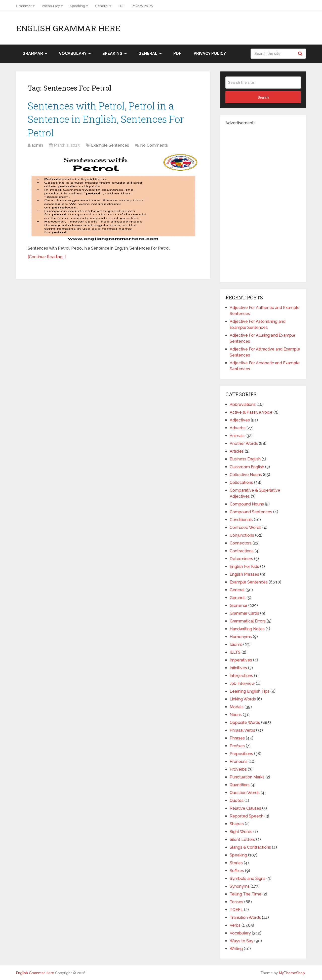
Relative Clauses (245, 808)
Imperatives (241, 660)
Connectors (241, 543)
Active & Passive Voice (251, 412)
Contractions (242, 551)
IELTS (235, 652)
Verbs (235, 925)
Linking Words (243, 699)
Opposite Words (245, 722)
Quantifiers (240, 785)
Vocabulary (51, 6)
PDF (121, 6)
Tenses (236, 902)
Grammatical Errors (248, 621)
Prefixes (237, 746)
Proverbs (238, 769)
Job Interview (242, 683)
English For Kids (244, 566)
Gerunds (238, 598)
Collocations (241, 482)
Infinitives (238, 668)
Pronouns (239, 761)
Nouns (236, 715)
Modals (237, 707)
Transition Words (245, 917)
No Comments (154, 145)
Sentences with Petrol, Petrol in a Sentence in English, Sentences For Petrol (106, 119)
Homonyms (241, 637)
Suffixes (237, 871)
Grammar (24, 6)
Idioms (236, 644)
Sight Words (241, 832)
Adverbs (238, 428)
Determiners (241, 559)
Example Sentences (110, 145)
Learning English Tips (250, 691)
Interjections (241, 676)
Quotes (237, 800)
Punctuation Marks (247, 777)
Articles (237, 451)
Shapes (237, 824)
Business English (245, 459)
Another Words (244, 443)
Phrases (237, 738)
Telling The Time (246, 894)
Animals (237, 436)
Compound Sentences (251, 512)
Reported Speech (247, 816)
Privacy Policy (143, 6)
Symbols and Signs (248, 878)
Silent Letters (242, 839)
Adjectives (240, 420)
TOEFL (236, 910)
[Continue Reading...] (47, 257)
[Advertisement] (263, 202)
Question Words (245, 793)
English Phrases (244, 574)
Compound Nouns (247, 504)
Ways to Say (242, 941)
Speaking (77, 6)
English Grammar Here (68, 28)
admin (37, 145)
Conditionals (241, 520)
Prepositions (241, 754)
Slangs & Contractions (250, 847)
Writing (236, 949)
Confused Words (246, 527)
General (102, 6)
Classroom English (247, 467)
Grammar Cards (244, 613)
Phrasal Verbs (242, 730)
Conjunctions (242, 535)
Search (301, 54)
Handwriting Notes (247, 629)
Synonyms (240, 886)
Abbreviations (243, 404)
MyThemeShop (292, 973)
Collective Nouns (246, 475)
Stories (236, 863)
